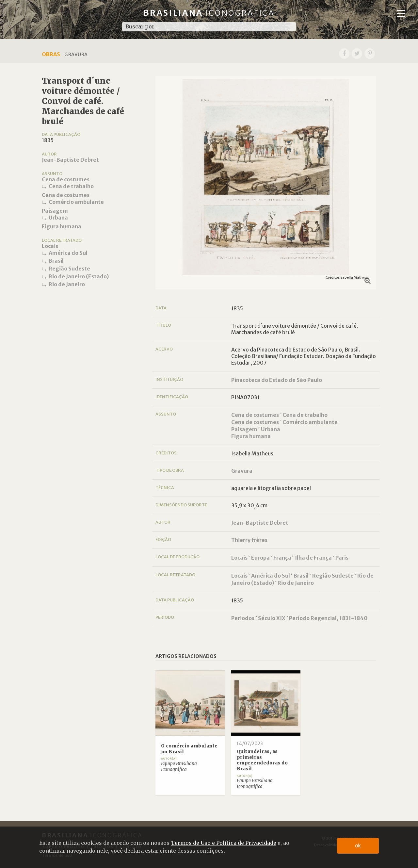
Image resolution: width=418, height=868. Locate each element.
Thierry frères (249, 540)
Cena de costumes (66, 179)
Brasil (56, 261)
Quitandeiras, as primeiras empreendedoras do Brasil (262, 760)
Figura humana (62, 226)
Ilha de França (313, 558)
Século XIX (272, 618)
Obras (51, 54)
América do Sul (68, 253)
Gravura (242, 471)
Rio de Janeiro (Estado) (79, 276)
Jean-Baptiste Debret (70, 160)
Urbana (58, 218)
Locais (50, 246)
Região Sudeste (69, 269)
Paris (342, 558)
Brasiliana (209, 13)
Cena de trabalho (71, 186)
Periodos (243, 618)
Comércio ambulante (76, 202)
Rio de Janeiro (67, 284)
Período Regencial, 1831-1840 (328, 618)
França (282, 558)
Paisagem (55, 211)
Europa (260, 558)
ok (358, 846)
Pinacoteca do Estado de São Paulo (277, 380)
